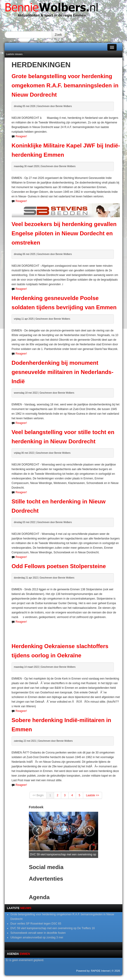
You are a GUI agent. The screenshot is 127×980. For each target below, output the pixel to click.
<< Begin (38, 795)
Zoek (58, 35)
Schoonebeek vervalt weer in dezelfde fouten (38, 933)
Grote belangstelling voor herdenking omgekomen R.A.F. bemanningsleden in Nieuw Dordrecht (65, 85)
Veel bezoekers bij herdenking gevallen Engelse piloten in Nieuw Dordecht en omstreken (64, 233)
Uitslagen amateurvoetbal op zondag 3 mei (37, 937)
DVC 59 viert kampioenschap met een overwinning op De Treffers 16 (53, 928)
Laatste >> (92, 795)
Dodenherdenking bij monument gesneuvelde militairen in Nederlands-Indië (62, 372)
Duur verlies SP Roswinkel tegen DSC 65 (36, 924)
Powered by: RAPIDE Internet (93, 971)
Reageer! (21, 136)
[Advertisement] (66, 631)
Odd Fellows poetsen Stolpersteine (59, 566)
